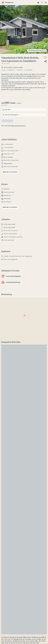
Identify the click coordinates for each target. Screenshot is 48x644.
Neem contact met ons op (18, 126)
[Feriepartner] (7, 3)
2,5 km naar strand (9, 224)
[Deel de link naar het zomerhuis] (45, 61)
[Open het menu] (46, 3)
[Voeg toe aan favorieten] (45, 58)
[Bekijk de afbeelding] (24, 29)
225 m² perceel (8, 157)
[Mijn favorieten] (42, 3)
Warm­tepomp (8, 163)
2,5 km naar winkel (9, 227)
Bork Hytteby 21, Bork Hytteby (12, 67)
